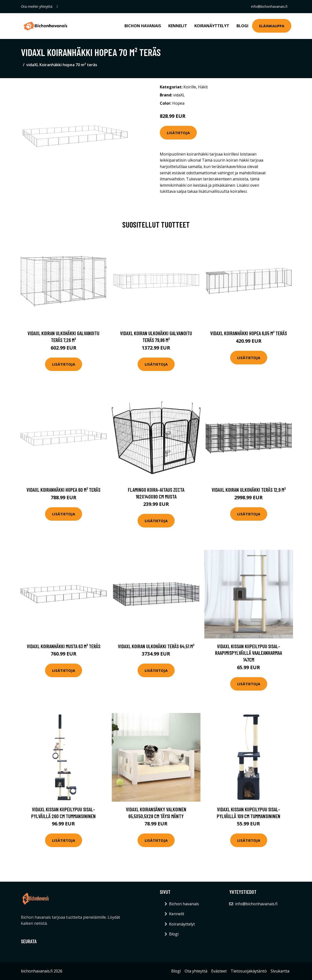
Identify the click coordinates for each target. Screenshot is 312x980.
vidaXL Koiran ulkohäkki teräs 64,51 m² (156, 646)
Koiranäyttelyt (212, 26)
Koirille (190, 87)
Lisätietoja (178, 133)
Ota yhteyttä (196, 971)
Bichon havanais (143, 26)
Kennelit (178, 26)
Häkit (203, 87)
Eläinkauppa (272, 26)
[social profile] (57, 7)
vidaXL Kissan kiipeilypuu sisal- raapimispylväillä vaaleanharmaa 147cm (249, 653)
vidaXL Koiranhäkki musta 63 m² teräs (64, 646)
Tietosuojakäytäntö (249, 971)
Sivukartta (280, 971)
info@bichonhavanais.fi (269, 6)
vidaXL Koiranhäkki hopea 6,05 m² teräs (249, 333)
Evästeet (219, 971)
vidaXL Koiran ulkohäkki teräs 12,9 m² (249, 490)
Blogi (242, 26)
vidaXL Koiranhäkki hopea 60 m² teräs (63, 490)
